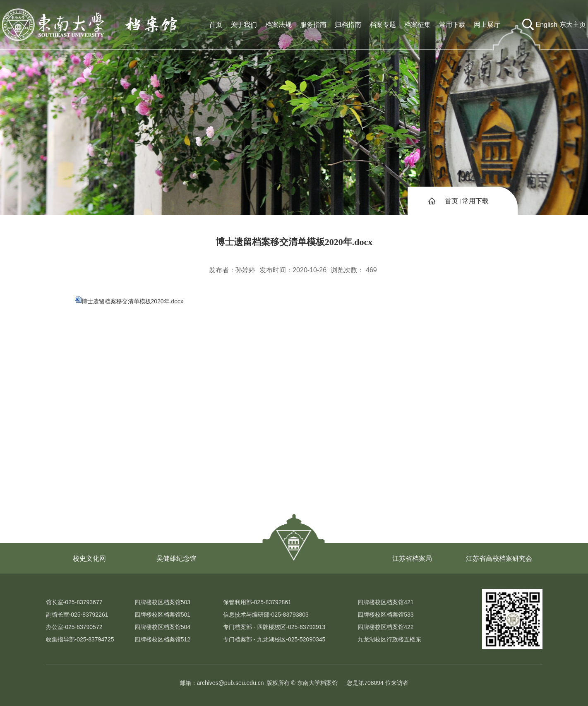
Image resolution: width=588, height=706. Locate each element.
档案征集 (418, 25)
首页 (216, 25)
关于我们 (244, 25)
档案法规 (278, 25)
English (547, 25)
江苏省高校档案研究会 (499, 558)
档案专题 (383, 25)
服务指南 (313, 25)
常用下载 (452, 25)
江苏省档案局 (412, 558)
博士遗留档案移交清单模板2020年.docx (133, 301)
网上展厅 (487, 25)
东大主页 (573, 25)
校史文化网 (89, 558)
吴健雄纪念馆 (176, 558)
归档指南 (348, 25)
